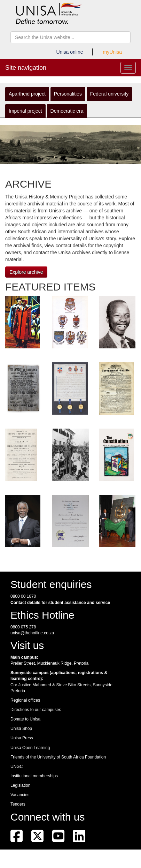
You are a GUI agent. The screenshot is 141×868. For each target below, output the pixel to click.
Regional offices (25, 700)
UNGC (17, 767)
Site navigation (26, 68)
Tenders (18, 804)
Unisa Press (22, 738)
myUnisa (112, 52)
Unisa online (69, 52)
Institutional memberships (34, 776)
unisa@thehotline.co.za (32, 633)
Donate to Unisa (25, 719)
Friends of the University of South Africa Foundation (58, 757)
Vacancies (20, 795)
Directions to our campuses (36, 710)
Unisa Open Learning (30, 748)
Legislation (20, 785)
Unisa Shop (21, 729)
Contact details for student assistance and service (60, 603)
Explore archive (26, 272)
